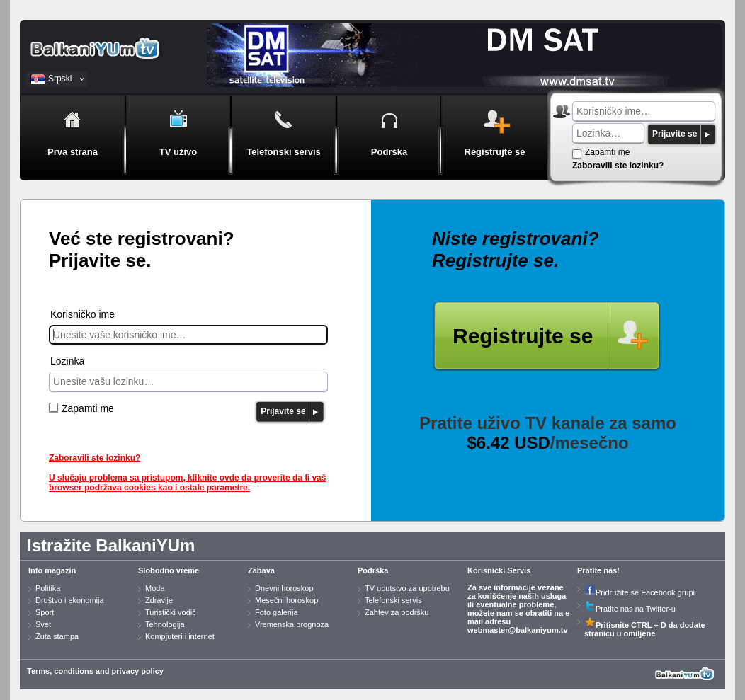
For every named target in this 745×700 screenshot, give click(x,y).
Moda (155, 588)
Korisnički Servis (499, 570)
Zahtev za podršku (397, 612)
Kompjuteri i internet (180, 636)
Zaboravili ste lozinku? (618, 166)
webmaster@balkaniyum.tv (518, 630)
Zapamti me (607, 152)
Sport (45, 612)
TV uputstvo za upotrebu (407, 588)
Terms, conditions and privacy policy (95, 671)
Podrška (373, 570)
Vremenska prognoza (292, 624)
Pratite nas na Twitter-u (630, 609)
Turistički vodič (171, 612)
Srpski (60, 79)
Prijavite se (675, 134)
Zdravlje (159, 600)
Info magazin (52, 570)
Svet (43, 624)
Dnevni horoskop (284, 588)
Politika (48, 588)
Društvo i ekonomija (70, 600)
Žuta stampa (57, 636)
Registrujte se (523, 336)
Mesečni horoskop (286, 600)
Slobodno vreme (169, 570)
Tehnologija (165, 624)
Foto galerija (277, 612)
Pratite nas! (598, 570)
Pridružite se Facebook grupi (639, 592)
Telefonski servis (393, 600)
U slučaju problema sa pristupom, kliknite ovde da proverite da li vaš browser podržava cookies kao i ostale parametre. (187, 483)
